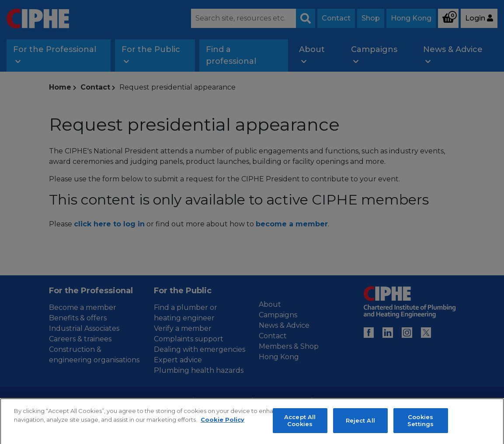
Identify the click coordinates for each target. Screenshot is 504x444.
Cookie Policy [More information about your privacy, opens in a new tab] (222, 437)
